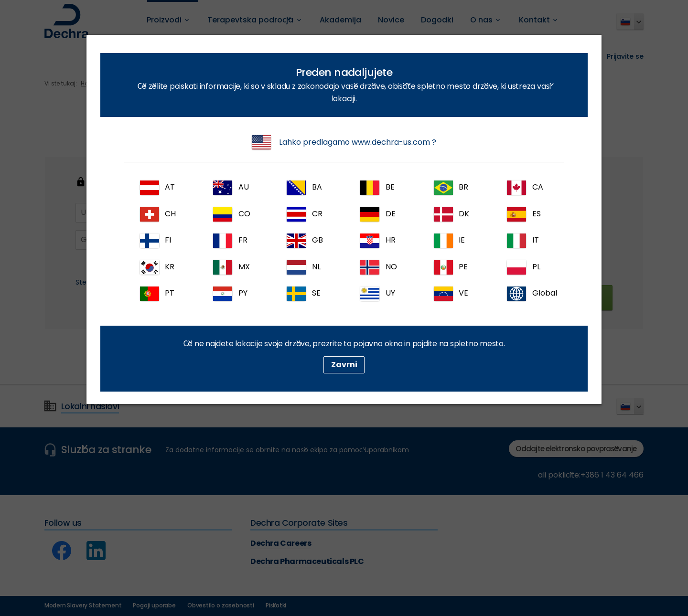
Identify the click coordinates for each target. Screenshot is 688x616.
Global (532, 294)
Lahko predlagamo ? (344, 142)
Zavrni (344, 365)
